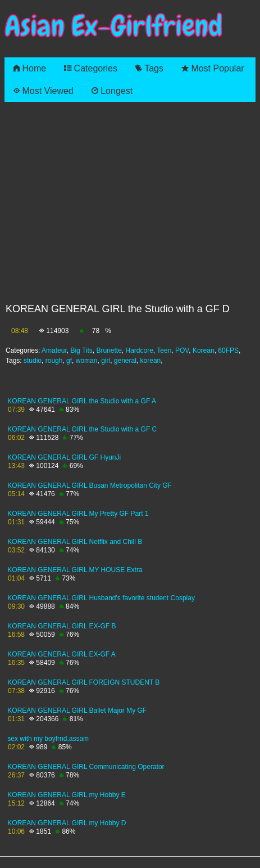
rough (54, 361)
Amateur (54, 350)
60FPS (228, 350)
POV (182, 350)
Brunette (109, 350)
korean (151, 361)
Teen (164, 350)
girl (106, 361)
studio (33, 361)
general (125, 361)
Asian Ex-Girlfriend (113, 26)
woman (87, 361)
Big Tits (81, 350)
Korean (204, 350)
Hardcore (140, 350)
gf (69, 361)
